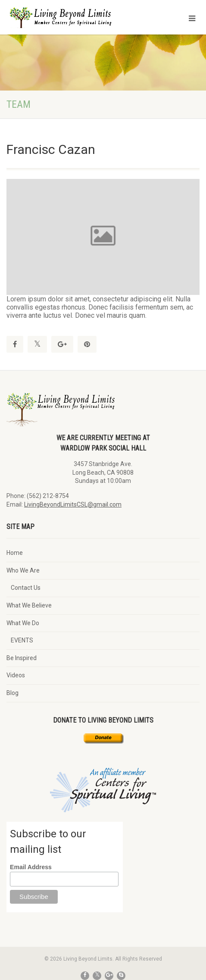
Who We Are (23, 570)
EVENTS (22, 640)
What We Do (23, 623)
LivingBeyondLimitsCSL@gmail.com (73, 504)
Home (15, 553)
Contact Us (26, 588)
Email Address (31, 867)
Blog (12, 693)
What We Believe (29, 605)
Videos (16, 675)
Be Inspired (22, 658)
